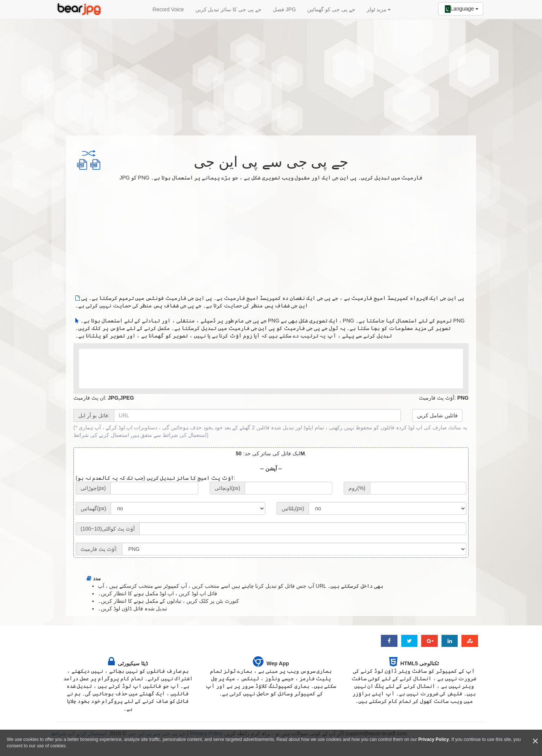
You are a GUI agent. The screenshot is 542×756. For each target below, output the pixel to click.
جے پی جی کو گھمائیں (331, 9)
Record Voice (168, 9)
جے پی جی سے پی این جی (271, 162)
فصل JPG (284, 9)
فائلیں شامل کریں (437, 415)
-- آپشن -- (271, 469)
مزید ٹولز (379, 9)
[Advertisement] (271, 73)
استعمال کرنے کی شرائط (101, 435)
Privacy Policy (433, 739)
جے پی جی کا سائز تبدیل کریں (228, 9)
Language (461, 9)
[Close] (535, 741)
